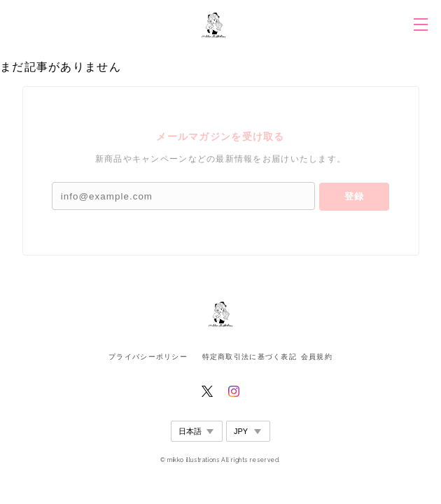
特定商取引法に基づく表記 (250, 357)
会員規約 (317, 357)
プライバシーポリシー (148, 357)
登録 (354, 196)
